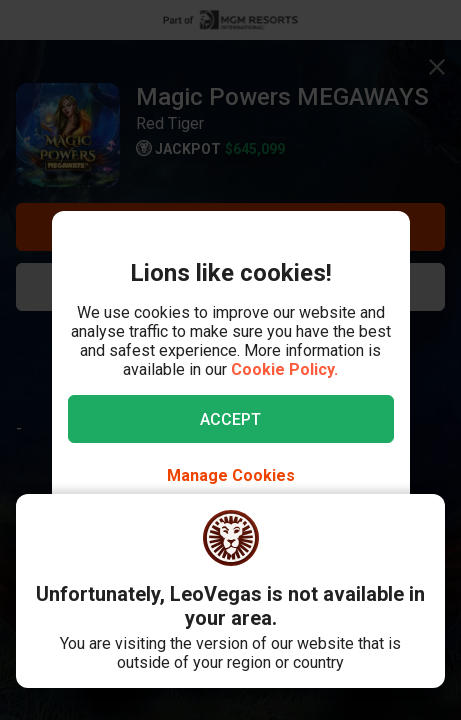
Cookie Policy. (284, 369)
